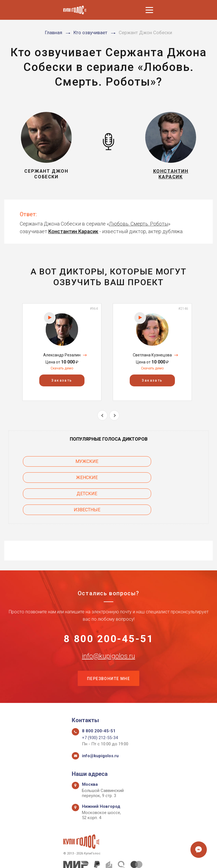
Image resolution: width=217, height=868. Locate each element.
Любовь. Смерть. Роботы (139, 224)
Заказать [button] (62, 380)
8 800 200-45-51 (109, 608)
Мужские (54, 461)
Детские (54, 478)
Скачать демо (62, 368)
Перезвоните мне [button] (108, 649)
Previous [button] (102, 415)
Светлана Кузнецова (152, 355)
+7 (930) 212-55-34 (100, 709)
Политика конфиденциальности (106, 857)
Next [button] (114, 415)
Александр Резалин (62, 355)
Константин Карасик (73, 231)
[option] (62, 352)
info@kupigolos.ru (108, 625)
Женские (163, 461)
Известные (163, 478)
